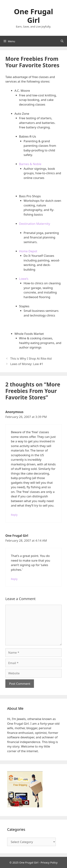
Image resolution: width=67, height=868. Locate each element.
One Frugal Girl (33, 16)
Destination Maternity (35, 224)
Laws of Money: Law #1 (27, 364)
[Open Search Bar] (62, 41)
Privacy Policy (49, 862)
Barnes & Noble (30, 164)
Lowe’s (24, 279)
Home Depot (28, 251)
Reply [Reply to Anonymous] (14, 515)
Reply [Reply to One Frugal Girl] (14, 579)
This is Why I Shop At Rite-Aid (31, 358)
